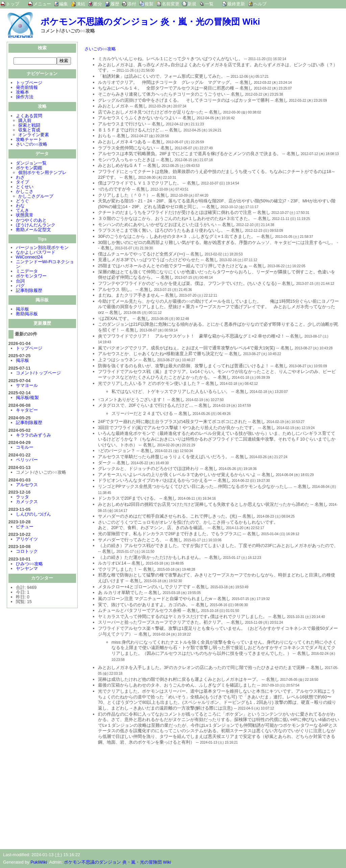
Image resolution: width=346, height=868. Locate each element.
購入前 (25, 121)
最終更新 (236, 4)
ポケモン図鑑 (29, 168)
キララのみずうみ (33, 436)
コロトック (27, 552)
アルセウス (27, 485)
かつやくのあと (31, 221)
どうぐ (22, 202)
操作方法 (25, 97)
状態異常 (25, 216)
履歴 (115, 4)
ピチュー (25, 527)
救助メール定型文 (33, 230)
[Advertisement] (141, 795)
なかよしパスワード (36, 253)
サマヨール (27, 386)
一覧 (209, 4)
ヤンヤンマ (27, 569)
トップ (13, 4)
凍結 (81, 4)
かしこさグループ (36, 197)
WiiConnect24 (29, 258)
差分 (98, 4)
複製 (149, 4)
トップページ (29, 83)
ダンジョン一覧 (31, 164)
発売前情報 (27, 88)
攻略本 (22, 93)
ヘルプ (260, 4)
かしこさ (25, 192)
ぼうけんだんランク (36, 226)
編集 (64, 4)
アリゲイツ (27, 540)
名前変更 (171, 4)
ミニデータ (27, 272)
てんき (22, 211)
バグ (20, 286)
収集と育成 (29, 131)
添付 (132, 4)
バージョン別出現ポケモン (42, 248)
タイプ (22, 183)
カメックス (27, 502)
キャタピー (27, 411)
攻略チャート (29, 140)
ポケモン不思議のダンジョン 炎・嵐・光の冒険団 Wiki (150, 22)
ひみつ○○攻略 (29, 564)
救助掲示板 (27, 314)
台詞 (20, 282)
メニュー (42, 4)
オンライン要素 (34, 135)
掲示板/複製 (28, 398)
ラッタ (22, 498)
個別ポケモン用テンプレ (42, 173)
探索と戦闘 (29, 126)
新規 (192, 4)
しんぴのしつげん (33, 515)
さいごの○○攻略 (32, 145)
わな (20, 206)
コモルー (25, 448)
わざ (20, 178)
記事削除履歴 (29, 291)
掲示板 (22, 310)
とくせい (25, 187)
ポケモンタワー (31, 277)
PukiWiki (39, 862)
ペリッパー (27, 460)
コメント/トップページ (39, 374)
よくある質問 (29, 116)
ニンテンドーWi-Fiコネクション (45, 265)
